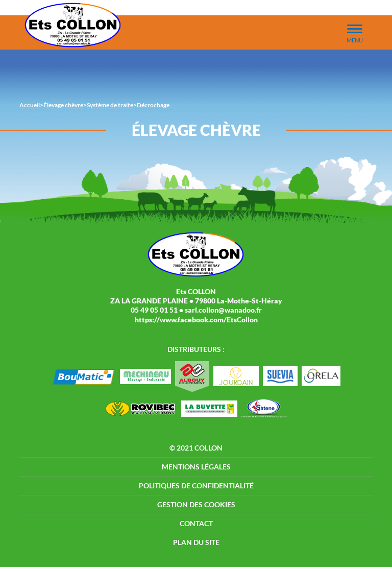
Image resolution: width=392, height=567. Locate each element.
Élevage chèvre (63, 105)
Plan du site (196, 542)
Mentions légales (196, 467)
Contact (196, 523)
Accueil (30, 105)
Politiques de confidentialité (196, 486)
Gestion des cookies (196, 504)
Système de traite (110, 105)
